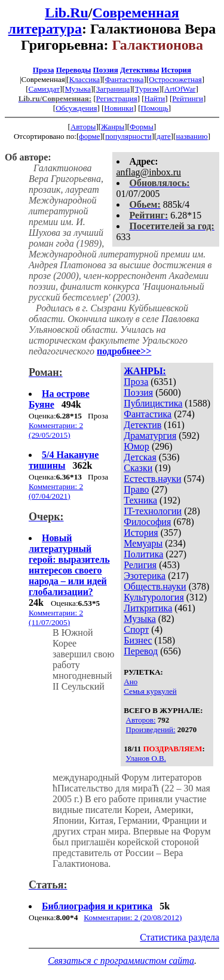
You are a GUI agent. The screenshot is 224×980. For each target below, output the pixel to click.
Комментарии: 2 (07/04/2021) (56, 491)
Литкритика (148, 608)
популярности (128, 136)
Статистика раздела (179, 937)
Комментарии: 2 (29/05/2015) (56, 430)
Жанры (113, 127)
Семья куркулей (150, 691)
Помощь (154, 108)
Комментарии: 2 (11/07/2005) (56, 618)
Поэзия (106, 70)
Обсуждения (76, 108)
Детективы (140, 70)
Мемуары (143, 543)
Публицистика (153, 403)
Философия (147, 522)
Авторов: (141, 720)
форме (89, 136)
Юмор (136, 446)
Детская (140, 457)
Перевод (141, 651)
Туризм (147, 89)
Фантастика (125, 79)
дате (164, 136)
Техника (140, 500)
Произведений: (151, 729)
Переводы (74, 70)
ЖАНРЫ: (145, 371)
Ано (131, 682)
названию (191, 136)
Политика (143, 554)
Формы (142, 127)
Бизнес (138, 640)
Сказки (138, 468)
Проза (44, 70)
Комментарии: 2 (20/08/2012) (133, 917)
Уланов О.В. (146, 758)
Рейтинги (188, 98)
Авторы (83, 127)
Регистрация (117, 98)
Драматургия (150, 436)
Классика (85, 79)
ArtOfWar (180, 89)
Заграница (113, 89)
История (176, 70)
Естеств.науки (152, 479)
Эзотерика (145, 576)
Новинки (119, 108)
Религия (140, 565)
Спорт (136, 629)
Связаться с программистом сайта (121, 961)
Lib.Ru (67, 13)
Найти (155, 98)
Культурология (154, 597)
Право (136, 489)
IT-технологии (153, 511)
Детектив (142, 425)
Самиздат (44, 89)
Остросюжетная (175, 79)
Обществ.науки (155, 586)
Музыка (78, 89)
